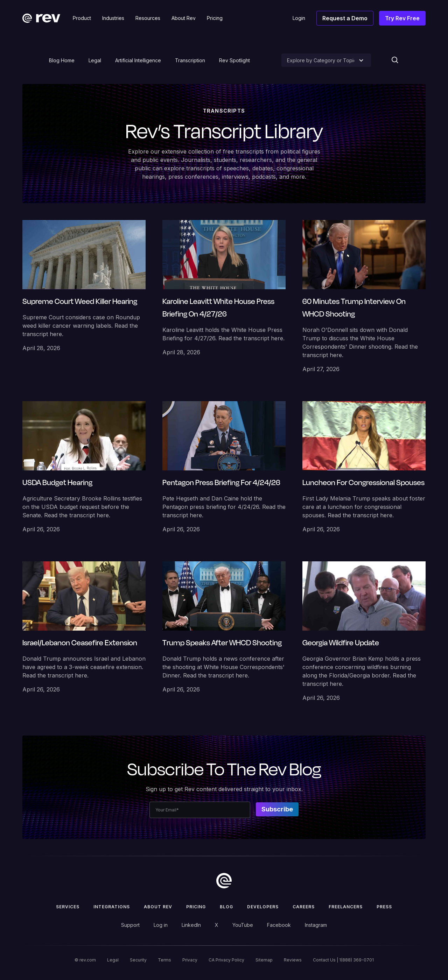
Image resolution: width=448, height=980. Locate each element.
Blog (226, 907)
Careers (304, 907)
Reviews (293, 960)
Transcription (190, 60)
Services (68, 907)
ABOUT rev (158, 907)
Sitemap (264, 960)
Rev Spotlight (234, 60)
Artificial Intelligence (138, 60)
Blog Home (62, 60)
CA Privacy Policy (226, 960)
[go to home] (224, 881)
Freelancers (346, 907)
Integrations (112, 907)
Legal (95, 60)
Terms (164, 960)
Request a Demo (345, 18)
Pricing (196, 907)
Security (138, 960)
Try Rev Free (402, 18)
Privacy (190, 960)
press (384, 907)
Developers (263, 907)
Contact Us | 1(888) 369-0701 (343, 960)
